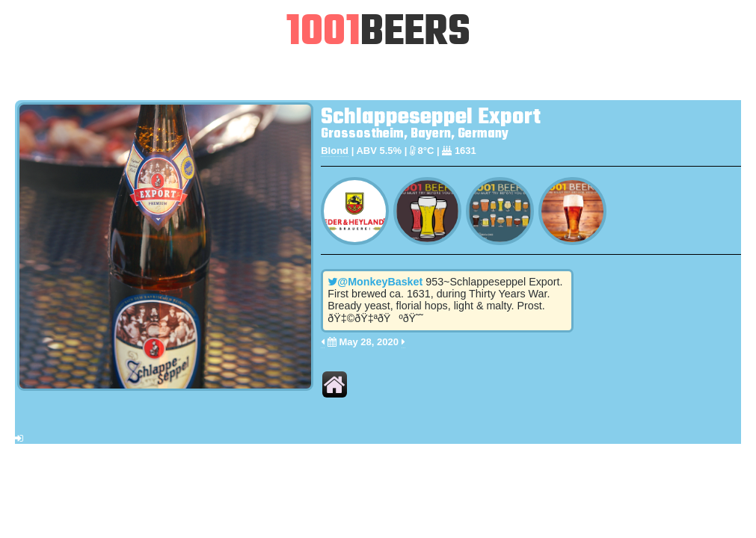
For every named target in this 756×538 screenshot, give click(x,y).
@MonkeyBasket (375, 282)
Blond (335, 151)
